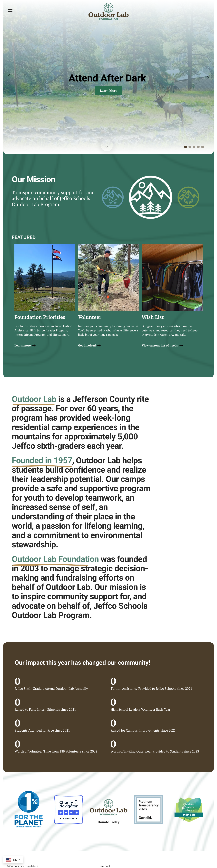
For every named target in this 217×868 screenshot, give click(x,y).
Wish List (153, 317)
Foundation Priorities (40, 317)
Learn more (23, 345)
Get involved (87, 345)
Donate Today (109, 822)
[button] (10, 11)
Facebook (105, 866)
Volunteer (90, 317)
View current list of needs (160, 345)
